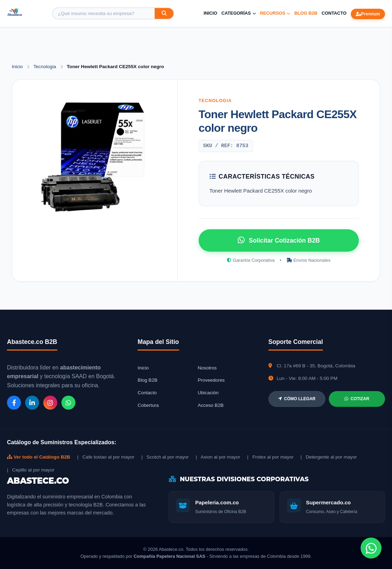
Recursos (275, 13)
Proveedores (211, 380)
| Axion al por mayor (218, 457)
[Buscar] (164, 13)
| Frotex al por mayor (270, 457)
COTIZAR (357, 399)
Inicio (210, 13)
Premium (368, 14)
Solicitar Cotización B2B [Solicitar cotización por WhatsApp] (279, 240)
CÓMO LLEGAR (297, 399)
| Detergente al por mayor (329, 457)
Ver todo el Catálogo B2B (39, 457)
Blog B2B (306, 13)
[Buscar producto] (104, 13)
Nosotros (207, 368)
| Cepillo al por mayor (31, 470)
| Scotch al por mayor (165, 457)
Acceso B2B (210, 405)
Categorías (238, 13)
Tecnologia (46, 67)
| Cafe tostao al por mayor (106, 457)
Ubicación (208, 393)
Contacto (334, 13)
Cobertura (148, 405)
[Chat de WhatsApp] (371, 548)
